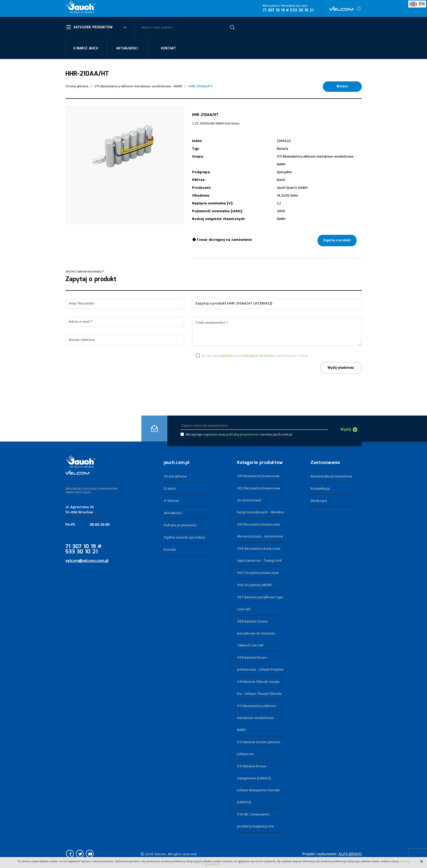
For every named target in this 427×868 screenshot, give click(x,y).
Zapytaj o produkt (337, 240)
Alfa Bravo (350, 854)
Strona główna (77, 86)
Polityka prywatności (180, 525)
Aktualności (127, 48)
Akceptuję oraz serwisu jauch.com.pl (254, 356)
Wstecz (342, 86)
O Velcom (171, 501)
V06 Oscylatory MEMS (255, 585)
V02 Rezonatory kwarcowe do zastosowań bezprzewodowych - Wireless (261, 500)
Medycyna (319, 501)
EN (417, 4)
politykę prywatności (258, 356)
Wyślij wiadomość (341, 368)
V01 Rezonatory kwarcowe (258, 476)
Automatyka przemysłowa (331, 477)
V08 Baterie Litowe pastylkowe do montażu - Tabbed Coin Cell (257, 634)
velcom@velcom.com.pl (87, 561)
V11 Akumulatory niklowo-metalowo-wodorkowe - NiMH (138, 86)
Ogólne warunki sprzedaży (184, 538)
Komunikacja (320, 489)
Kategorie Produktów (93, 27)
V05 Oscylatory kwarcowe (258, 573)
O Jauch (170, 489)
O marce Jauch (86, 48)
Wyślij (346, 430)
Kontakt (168, 48)
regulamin (226, 356)
